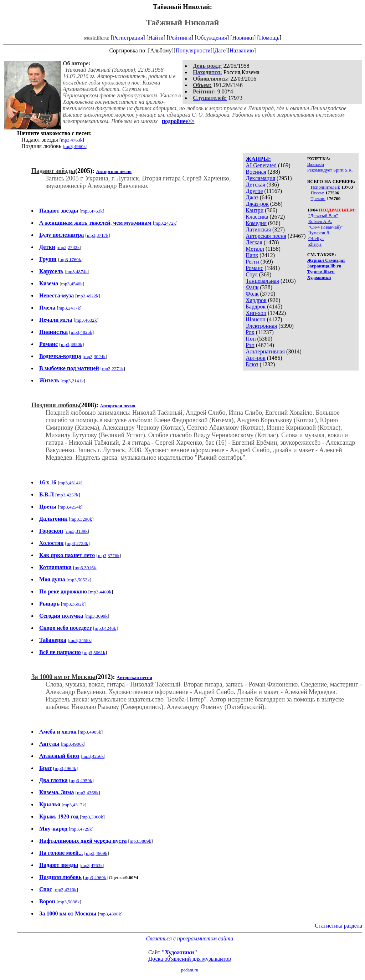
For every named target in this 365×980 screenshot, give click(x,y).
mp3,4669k (97, 853)
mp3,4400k (101, 592)
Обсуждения (212, 38)
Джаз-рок (257, 204)
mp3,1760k (70, 259)
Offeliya (316, 238)
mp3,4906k (73, 744)
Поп (251, 339)
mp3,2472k (165, 223)
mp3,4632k (86, 320)
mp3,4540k (72, 284)
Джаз (252, 197)
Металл (255, 249)
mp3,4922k (88, 296)
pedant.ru (190, 970)
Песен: (317, 193)
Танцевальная (262, 281)
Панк (252, 255)
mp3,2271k (113, 369)
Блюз (252, 364)
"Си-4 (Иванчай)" (325, 227)
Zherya (315, 244)
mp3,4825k (82, 332)
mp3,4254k (70, 507)
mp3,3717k (98, 235)
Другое (254, 191)
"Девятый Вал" (323, 216)
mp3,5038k (69, 902)
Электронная (261, 326)
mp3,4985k (90, 732)
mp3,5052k (79, 580)
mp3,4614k (70, 483)
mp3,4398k (110, 914)
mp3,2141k (73, 381)
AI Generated (261, 165)
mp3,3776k (109, 555)
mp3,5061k (94, 652)
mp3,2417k (69, 308)
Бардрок (256, 307)
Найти (156, 38)
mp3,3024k (95, 356)
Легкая (254, 242)
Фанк (252, 287)
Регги (252, 262)
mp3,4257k (68, 495)
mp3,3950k (72, 344)
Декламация (260, 178)
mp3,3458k (80, 640)
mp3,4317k (74, 805)
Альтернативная (265, 351)
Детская (255, 185)
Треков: (318, 198)
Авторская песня (266, 236)
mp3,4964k (65, 768)
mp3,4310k (66, 890)
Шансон (255, 319)
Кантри (255, 210)
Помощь (269, 38)
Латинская (258, 229)
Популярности (193, 50)
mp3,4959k (81, 780)
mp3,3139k (77, 531)
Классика (257, 217)
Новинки (243, 38)
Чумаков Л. (319, 233)
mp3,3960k (92, 817)
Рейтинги (180, 38)
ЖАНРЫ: (258, 159)
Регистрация (128, 38)
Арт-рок (255, 358)
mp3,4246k (106, 628)
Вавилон (316, 164)
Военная (256, 172)
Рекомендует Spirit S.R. (330, 170)
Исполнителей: (325, 187)
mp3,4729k (81, 829)
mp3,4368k (88, 793)
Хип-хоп (256, 313)
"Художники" (179, 952)
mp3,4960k (75, 146)
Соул (251, 274)
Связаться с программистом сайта (190, 938)
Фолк (252, 294)
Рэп (250, 345)
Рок (250, 332)
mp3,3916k (85, 568)
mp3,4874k (77, 272)
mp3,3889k (140, 841)
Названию (242, 50)
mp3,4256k (93, 756)
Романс (254, 268)
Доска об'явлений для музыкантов (190, 959)
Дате (220, 50)
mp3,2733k (77, 543)
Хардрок (256, 300)
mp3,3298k (81, 519)
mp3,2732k (69, 247)
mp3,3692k (73, 604)
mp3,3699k (97, 616)
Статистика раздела (338, 926)
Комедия (256, 223)
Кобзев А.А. (320, 221)
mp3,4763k (72, 140)
